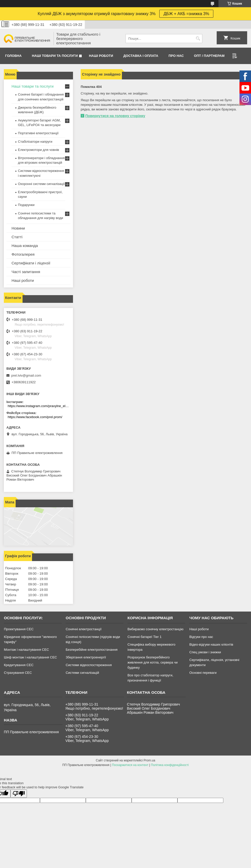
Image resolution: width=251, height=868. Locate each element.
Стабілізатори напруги (35, 142)
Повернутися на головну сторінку (115, 116)
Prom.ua (149, 760)
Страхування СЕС (18, 673)
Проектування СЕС (19, 629)
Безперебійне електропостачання (91, 650)
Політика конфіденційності (170, 765)
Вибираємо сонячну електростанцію (155, 629)
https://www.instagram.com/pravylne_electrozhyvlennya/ (39, 406)
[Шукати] (198, 39)
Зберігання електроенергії (86, 657)
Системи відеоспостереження (89, 665)
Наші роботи (23, 280)
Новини (18, 228)
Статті (17, 237)
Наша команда (25, 246)
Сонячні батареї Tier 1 (145, 637)
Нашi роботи (101, 56)
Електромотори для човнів (38, 150)
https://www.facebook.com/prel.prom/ (35, 417)
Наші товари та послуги (55, 56)
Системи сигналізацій (82, 673)
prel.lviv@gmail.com (26, 375)
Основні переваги (203, 673)
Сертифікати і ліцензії (31, 263)
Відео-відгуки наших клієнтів (211, 644)
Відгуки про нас (201, 637)
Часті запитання (26, 272)
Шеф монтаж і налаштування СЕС (30, 657)
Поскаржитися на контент (130, 765)
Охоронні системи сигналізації (41, 184)
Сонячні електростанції (83, 629)
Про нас (176, 56)
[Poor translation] (19, 794)
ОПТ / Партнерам (209, 56)
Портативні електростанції (38, 133)
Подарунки (26, 205)
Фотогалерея (23, 254)
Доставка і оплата (141, 56)
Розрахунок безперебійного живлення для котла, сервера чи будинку (153, 662)
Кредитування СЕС (19, 665)
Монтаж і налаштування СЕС (26, 650)
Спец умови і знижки (205, 652)
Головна (13, 56)
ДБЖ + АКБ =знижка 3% (186, 14)
